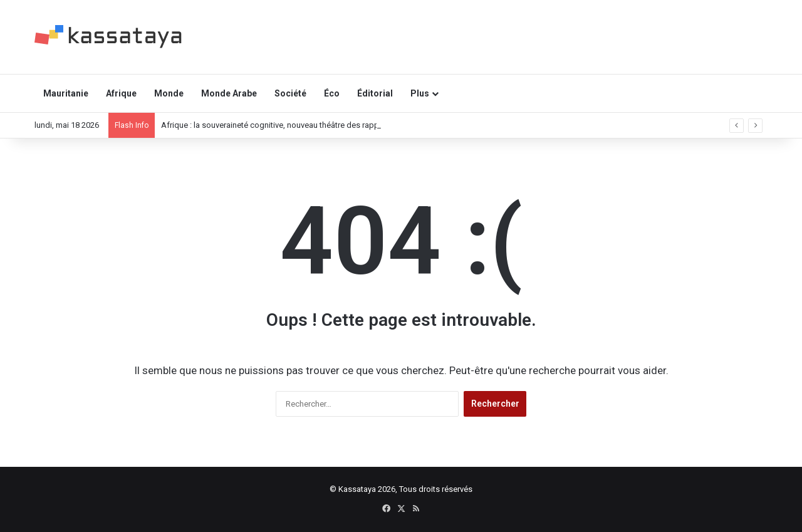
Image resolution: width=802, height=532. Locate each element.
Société (290, 93)
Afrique (121, 93)
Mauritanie (66, 93)
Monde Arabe (229, 93)
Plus (420, 93)
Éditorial (375, 93)
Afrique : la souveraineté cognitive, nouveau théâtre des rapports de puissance (303, 125)
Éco (332, 93)
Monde (169, 93)
